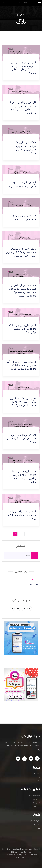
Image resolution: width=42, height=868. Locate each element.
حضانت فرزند (36, 824)
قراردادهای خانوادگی (34, 821)
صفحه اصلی (24, 15)
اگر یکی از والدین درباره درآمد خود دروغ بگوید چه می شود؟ (21, 438)
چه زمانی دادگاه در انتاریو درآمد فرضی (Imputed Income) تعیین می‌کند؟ (23, 402)
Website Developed (16, 855)
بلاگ (36, 580)
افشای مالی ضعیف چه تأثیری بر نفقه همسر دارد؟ (22, 184)
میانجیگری (37, 832)
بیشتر (38, 750)
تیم (39, 777)
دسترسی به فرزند (34, 795)
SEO (28, 855)
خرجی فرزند (36, 799)
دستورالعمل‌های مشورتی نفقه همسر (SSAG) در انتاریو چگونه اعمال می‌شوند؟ (21, 252)
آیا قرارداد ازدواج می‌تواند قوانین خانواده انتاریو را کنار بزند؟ (22, 515)
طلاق (39, 828)
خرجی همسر (36, 806)
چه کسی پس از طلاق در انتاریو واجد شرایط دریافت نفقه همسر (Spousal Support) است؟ (22, 290)
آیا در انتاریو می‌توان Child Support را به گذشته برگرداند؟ (23, 329)
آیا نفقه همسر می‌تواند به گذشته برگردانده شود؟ (23, 217)
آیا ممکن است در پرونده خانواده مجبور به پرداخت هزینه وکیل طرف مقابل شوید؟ (23, 68)
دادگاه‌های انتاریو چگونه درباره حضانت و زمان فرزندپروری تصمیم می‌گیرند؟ (24, 148)
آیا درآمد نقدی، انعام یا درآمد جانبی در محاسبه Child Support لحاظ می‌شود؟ (21, 365)
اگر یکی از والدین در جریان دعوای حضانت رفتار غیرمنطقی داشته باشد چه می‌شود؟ (22, 108)
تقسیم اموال (36, 803)
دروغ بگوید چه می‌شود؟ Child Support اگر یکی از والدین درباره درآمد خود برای (23, 477)
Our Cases (34, 585)
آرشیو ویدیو (37, 773)
